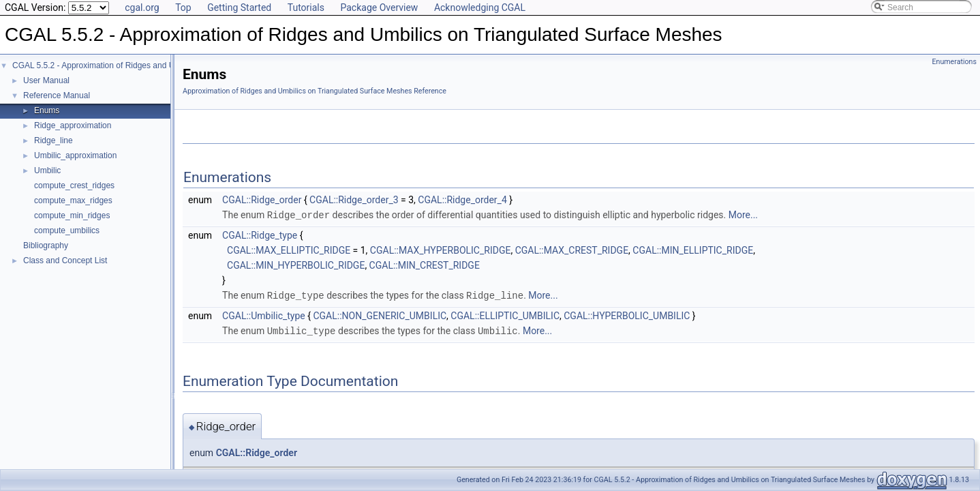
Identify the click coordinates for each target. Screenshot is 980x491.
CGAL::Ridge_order (262, 200)
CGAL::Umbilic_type (264, 314)
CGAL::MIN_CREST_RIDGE (425, 265)
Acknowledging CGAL (480, 8)
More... (743, 215)
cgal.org (142, 8)
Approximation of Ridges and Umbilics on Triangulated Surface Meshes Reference (315, 91)
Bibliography (46, 245)
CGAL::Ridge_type (260, 235)
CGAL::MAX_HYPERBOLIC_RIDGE (441, 250)
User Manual (46, 80)
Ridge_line (53, 140)
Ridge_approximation (73, 125)
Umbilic (47, 170)
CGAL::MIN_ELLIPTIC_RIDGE (693, 250)
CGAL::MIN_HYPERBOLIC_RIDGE (296, 265)
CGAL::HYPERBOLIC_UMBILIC (627, 314)
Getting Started (239, 8)
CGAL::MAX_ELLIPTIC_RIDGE (289, 250)
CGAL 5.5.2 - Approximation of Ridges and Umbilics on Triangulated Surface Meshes (166, 65)
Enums (47, 110)
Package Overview (379, 8)
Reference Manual (57, 95)
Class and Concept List (65, 261)
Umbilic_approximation (75, 155)
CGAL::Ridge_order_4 (462, 200)
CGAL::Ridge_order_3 (354, 200)
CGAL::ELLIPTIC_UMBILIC (505, 314)
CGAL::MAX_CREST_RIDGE (572, 250)
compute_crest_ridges (74, 185)
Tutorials (306, 8)
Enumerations (954, 62)
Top (183, 8)
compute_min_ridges (72, 215)
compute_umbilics (67, 230)
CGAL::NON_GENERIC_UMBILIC (380, 314)
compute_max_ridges (73, 200)
